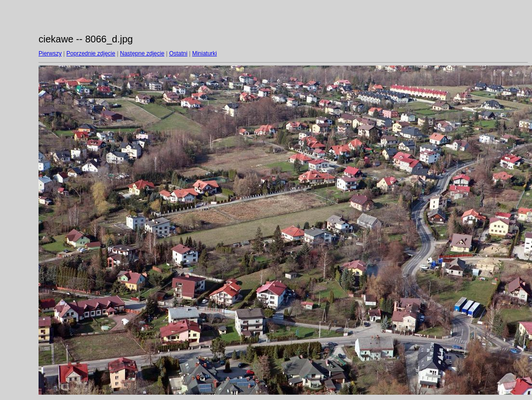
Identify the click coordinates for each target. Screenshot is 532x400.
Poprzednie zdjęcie (91, 53)
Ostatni (178, 53)
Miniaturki (205, 53)
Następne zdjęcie (142, 53)
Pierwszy (50, 53)
